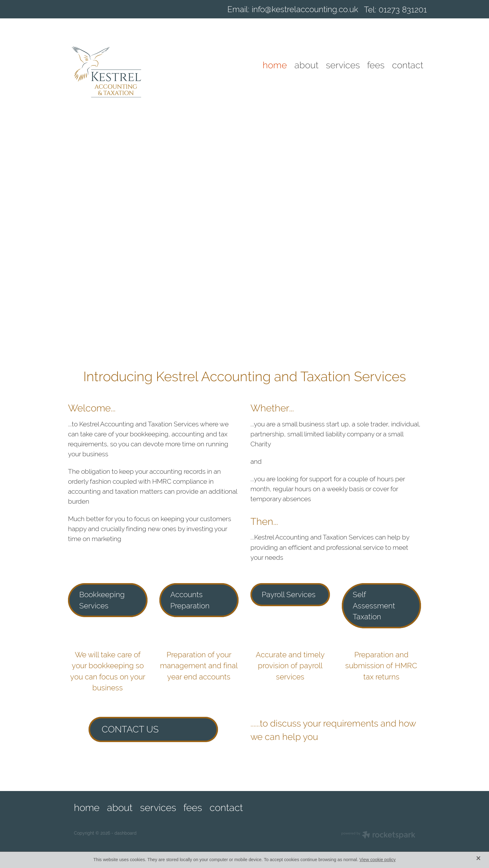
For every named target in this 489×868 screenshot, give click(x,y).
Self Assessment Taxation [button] (374, 606)
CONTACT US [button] (130, 729)
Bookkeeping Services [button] (102, 600)
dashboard (126, 833)
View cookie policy (378, 860)
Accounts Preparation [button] (190, 600)
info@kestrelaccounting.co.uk (305, 10)
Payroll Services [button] (289, 595)
